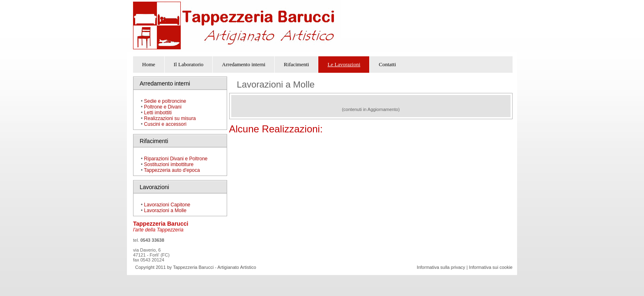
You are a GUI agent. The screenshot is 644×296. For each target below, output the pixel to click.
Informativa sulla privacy (441, 267)
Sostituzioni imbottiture (169, 164)
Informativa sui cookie (491, 267)
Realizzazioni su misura (170, 118)
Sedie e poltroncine (165, 101)
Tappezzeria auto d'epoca (172, 170)
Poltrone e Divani (163, 107)
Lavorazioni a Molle (164, 210)
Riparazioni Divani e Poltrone (176, 159)
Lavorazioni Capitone (167, 205)
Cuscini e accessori (165, 124)
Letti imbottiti (158, 113)
